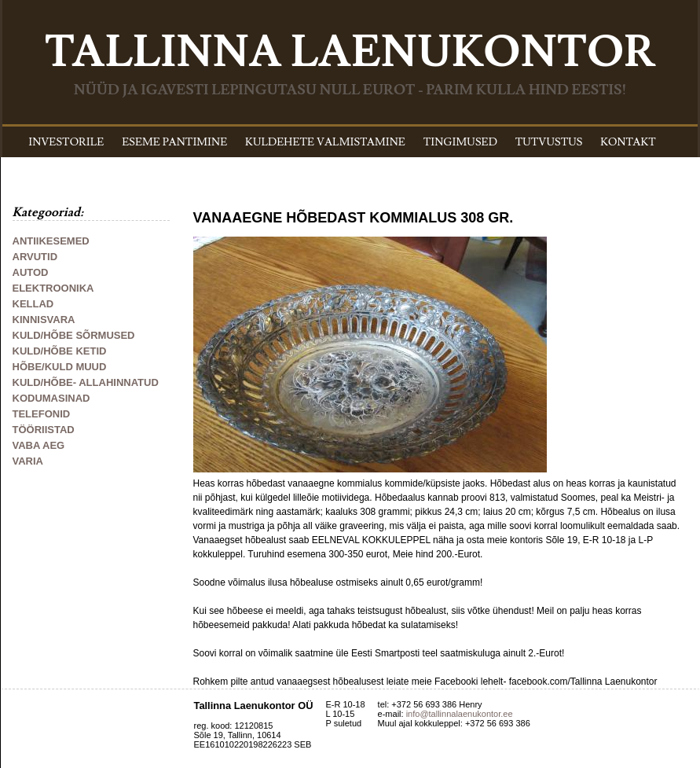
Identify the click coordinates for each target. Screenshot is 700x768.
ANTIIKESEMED (51, 241)
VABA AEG (39, 445)
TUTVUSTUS (549, 142)
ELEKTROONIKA (53, 288)
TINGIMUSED (460, 142)
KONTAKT (628, 142)
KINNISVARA (44, 320)
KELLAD (33, 304)
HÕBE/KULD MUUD (60, 367)
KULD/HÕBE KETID (60, 351)
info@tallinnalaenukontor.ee (460, 714)
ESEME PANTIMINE (174, 142)
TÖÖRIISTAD (44, 430)
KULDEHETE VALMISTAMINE (325, 142)
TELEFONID (42, 414)
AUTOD (31, 272)
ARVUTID (35, 257)
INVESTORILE (66, 142)
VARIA (28, 461)
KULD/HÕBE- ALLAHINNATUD (86, 382)
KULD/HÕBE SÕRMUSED (74, 335)
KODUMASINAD (51, 398)
